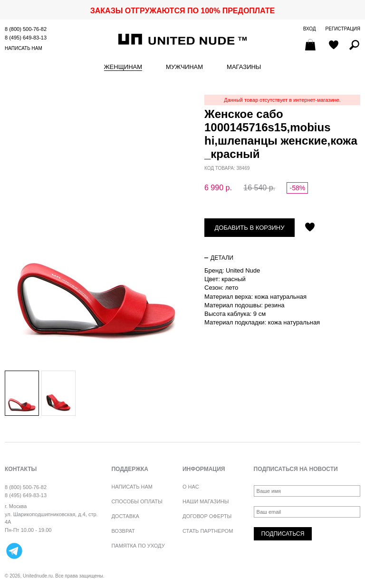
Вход (310, 29)
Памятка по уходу (138, 546)
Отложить (310, 228)
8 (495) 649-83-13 (26, 38)
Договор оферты (207, 516)
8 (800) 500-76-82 (26, 29)
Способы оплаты (137, 501)
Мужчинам (184, 67)
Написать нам (24, 48)
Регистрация (343, 29)
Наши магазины (206, 501)
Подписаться (283, 534)
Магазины (244, 67)
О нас (191, 487)
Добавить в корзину (250, 228)
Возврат (123, 531)
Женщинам (123, 67)
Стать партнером (208, 531)
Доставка (125, 516)
